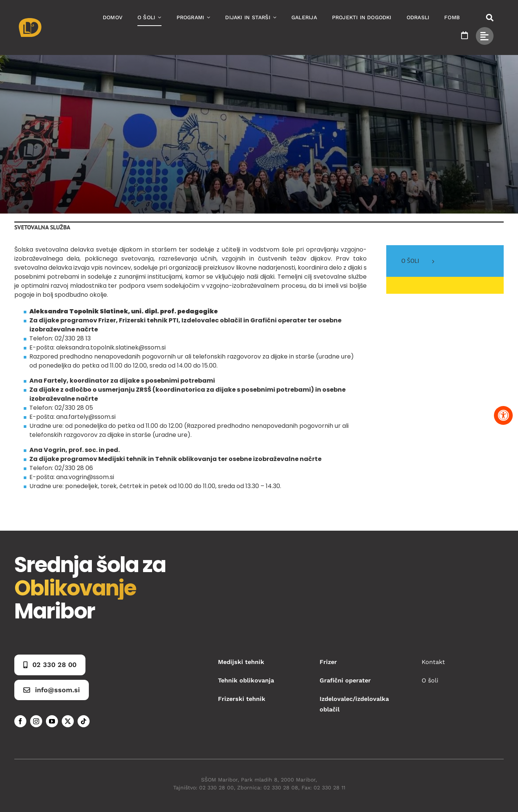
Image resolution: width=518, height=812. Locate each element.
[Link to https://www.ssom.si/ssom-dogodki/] (465, 35)
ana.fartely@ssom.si (86, 417)
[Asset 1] (30, 21)
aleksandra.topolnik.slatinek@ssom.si (111, 347)
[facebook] (20, 721)
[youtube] (52, 721)
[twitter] (68, 721)
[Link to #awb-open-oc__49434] (485, 36)
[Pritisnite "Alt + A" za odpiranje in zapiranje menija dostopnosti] (503, 415)
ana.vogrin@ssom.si (85, 477)
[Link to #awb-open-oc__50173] (490, 18)
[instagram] (36, 721)
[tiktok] (84, 721)
